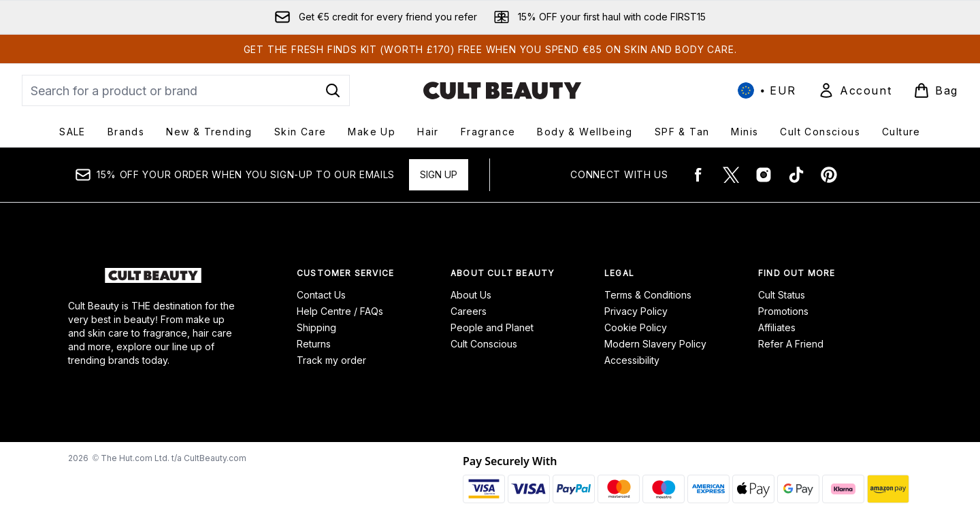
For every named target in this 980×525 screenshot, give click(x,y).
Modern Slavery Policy (655, 344)
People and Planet (492, 327)
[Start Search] (333, 90)
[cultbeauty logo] (502, 90)
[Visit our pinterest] (829, 175)
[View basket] (936, 90)
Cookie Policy (636, 327)
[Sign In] (855, 90)
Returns (314, 344)
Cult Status (782, 295)
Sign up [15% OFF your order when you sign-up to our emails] (439, 174)
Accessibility (632, 360)
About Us (471, 295)
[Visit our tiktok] (796, 175)
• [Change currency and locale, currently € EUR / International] (767, 90)
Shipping (316, 327)
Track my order (331, 360)
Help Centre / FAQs (340, 311)
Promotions (783, 311)
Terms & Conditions (648, 295)
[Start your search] (186, 90)
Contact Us (321, 295)
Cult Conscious (484, 344)
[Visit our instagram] (764, 175)
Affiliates (777, 327)
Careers (469, 311)
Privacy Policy (636, 311)
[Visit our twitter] (731, 175)
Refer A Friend (791, 344)
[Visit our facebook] (698, 175)
